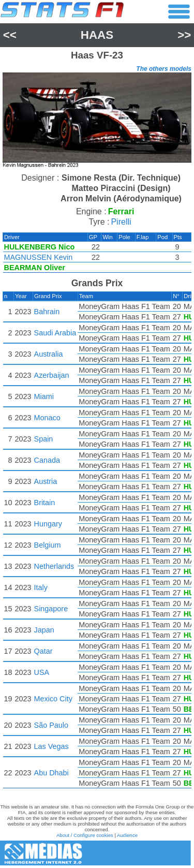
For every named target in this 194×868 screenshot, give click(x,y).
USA (42, 672)
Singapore (51, 609)
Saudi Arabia (55, 333)
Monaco (47, 418)
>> (184, 35)
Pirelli (121, 222)
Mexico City (53, 699)
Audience (127, 835)
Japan (44, 630)
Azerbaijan (52, 375)
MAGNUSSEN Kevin (39, 257)
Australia (49, 354)
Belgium (48, 545)
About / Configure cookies (85, 835)
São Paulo (51, 725)
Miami (44, 396)
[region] (97, 121)
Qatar (43, 651)
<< (10, 35)
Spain (44, 439)
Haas (97, 35)
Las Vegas (51, 746)
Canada (47, 460)
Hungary (48, 524)
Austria (46, 481)
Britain (45, 503)
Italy (41, 587)
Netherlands (54, 566)
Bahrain (47, 312)
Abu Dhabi (51, 773)
